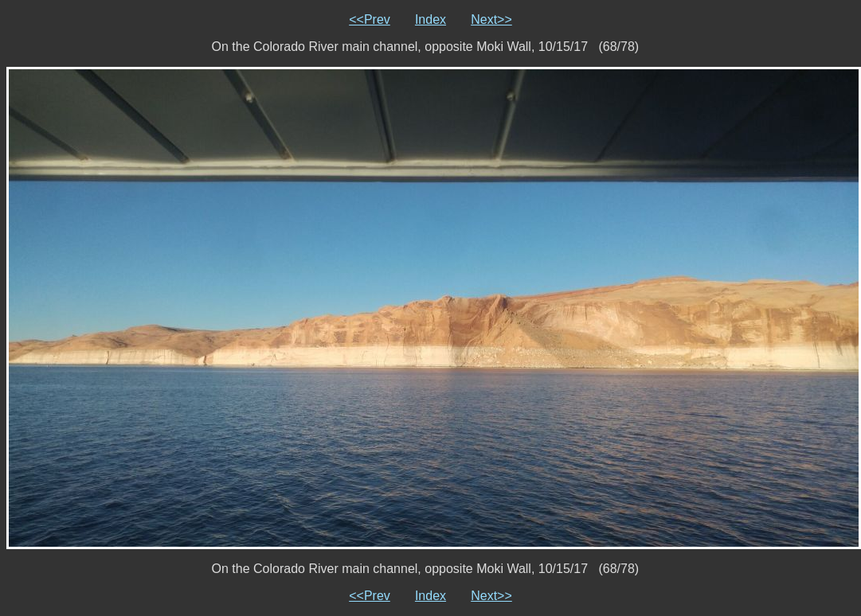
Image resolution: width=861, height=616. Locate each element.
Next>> (491, 19)
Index (430, 19)
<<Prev (370, 19)
